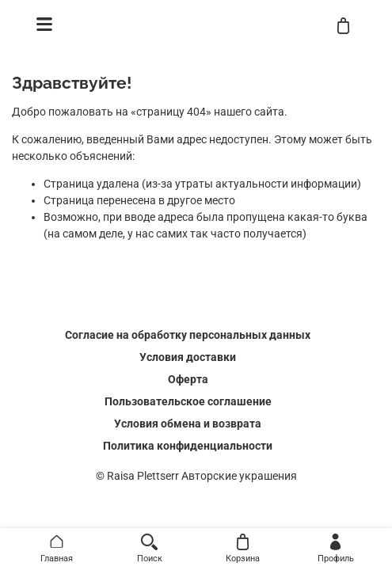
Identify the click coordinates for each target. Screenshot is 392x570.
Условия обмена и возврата (188, 424)
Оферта (188, 379)
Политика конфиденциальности (188, 446)
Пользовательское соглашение (188, 401)
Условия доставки (188, 357)
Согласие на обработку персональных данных (188, 335)
